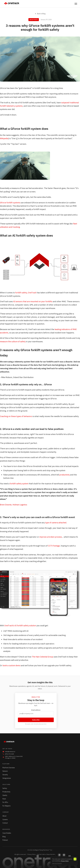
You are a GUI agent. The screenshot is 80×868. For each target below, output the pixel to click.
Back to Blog (40, 14)
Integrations (7, 778)
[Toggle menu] (76, 4)
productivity (65, 475)
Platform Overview (9, 768)
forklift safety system (19, 484)
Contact (5, 823)
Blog (4, 837)
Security (5, 775)
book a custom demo (12, 665)
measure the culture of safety (13, 342)
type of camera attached (56, 523)
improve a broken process (51, 537)
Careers (5, 819)
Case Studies (7, 833)
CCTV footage (54, 546)
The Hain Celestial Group (42, 657)
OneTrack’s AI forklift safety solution (20, 626)
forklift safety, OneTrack (26, 293)
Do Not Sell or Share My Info (46, 854)
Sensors (5, 771)
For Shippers (7, 806)
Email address (36, 712)
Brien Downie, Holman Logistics (14, 505)
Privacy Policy (32, 854)
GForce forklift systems (10, 203)
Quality (5, 795)
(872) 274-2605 (9, 754)
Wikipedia (4, 138)
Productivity (6, 792)
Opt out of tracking (57, 863)
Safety (5, 788)
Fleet (4, 799)
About (4, 816)
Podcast (5, 840)
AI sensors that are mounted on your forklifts (33, 301)
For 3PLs (5, 802)
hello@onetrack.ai (10, 752)
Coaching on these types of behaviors (16, 416)
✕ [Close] (75, 859)
